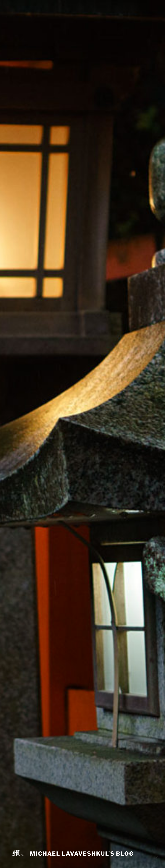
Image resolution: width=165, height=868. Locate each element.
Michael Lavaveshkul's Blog (82, 854)
